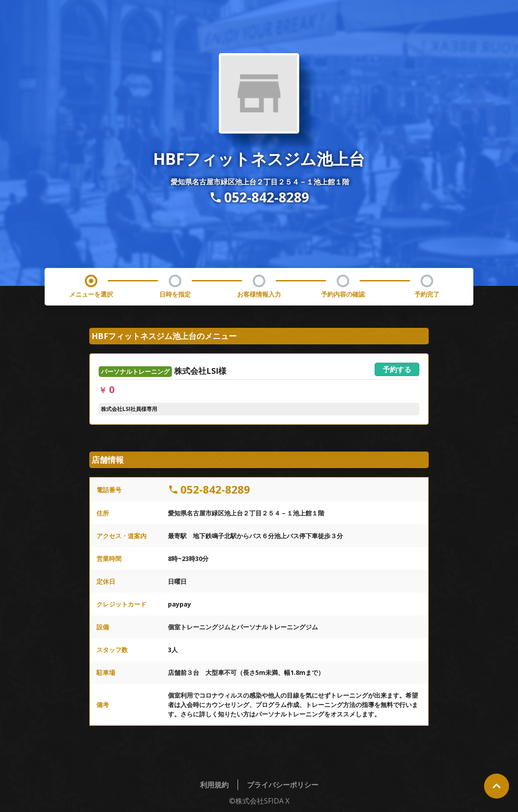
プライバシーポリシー (283, 785)
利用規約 (214, 785)
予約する (397, 369)
